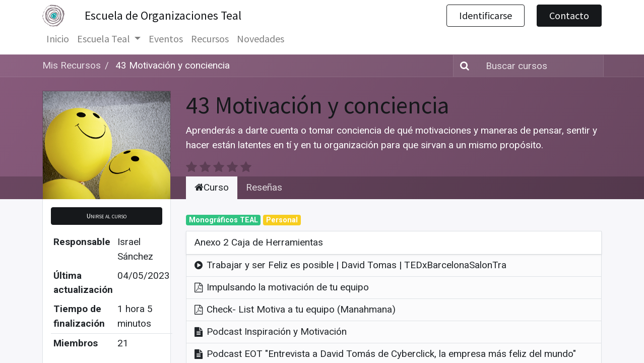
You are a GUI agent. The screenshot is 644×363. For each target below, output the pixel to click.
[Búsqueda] (463, 66)
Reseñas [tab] (264, 187)
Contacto (569, 15)
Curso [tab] (212, 187)
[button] (107, 216)
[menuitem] (58, 39)
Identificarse (486, 15)
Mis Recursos (72, 65)
